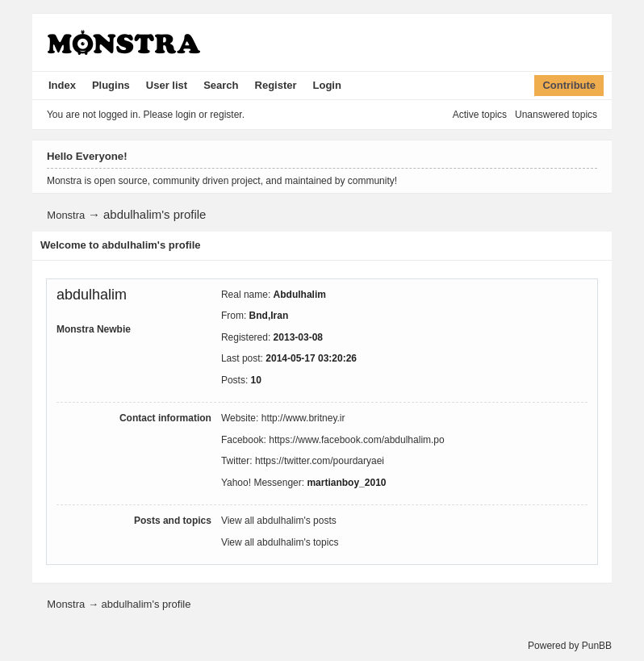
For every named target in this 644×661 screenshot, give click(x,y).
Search (221, 85)
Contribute (569, 85)
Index (62, 85)
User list (167, 85)
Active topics (480, 115)
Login (327, 85)
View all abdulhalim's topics (280, 542)
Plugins (111, 85)
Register (276, 85)
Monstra (66, 215)
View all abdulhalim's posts (279, 521)
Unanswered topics (556, 115)
